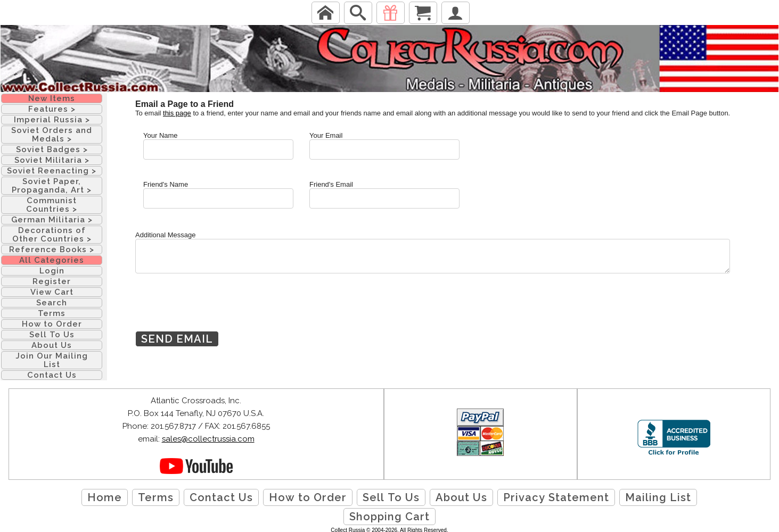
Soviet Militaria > (52, 160)
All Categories (52, 260)
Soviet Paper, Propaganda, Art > (52, 186)
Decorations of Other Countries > (52, 235)
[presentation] (216, 310)
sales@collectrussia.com (208, 439)
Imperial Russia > (52, 120)
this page (177, 113)
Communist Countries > (52, 205)
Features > (52, 109)
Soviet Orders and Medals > (52, 135)
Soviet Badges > (52, 149)
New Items (52, 98)
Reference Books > (52, 250)
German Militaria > (52, 220)
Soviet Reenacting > (52, 171)
